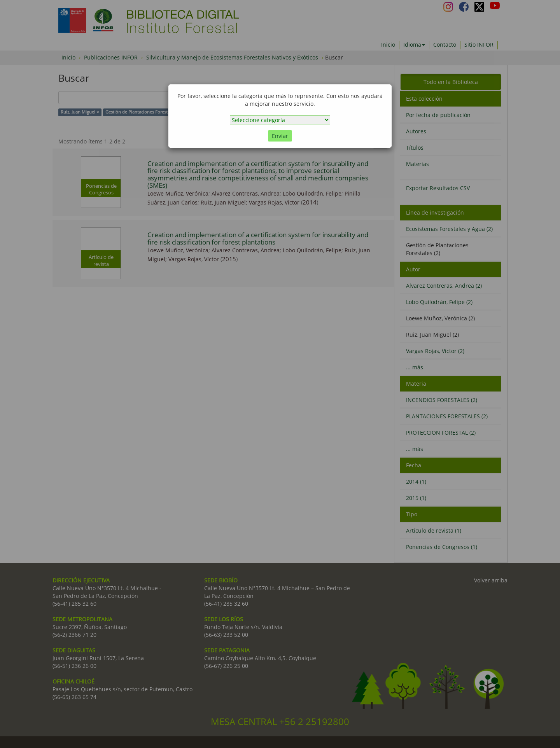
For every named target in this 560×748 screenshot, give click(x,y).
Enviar (280, 136)
